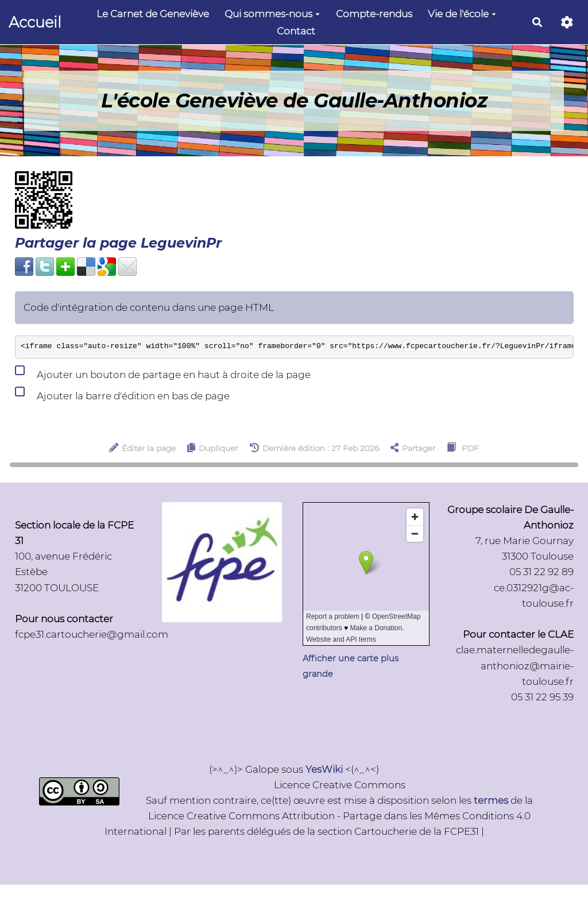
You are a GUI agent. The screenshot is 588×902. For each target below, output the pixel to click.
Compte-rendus (374, 14)
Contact (296, 31)
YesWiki (324, 769)
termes (491, 800)
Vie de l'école (462, 14)
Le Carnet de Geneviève (153, 14)
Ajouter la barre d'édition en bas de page (122, 394)
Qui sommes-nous (272, 14)
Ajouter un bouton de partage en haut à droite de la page (163, 372)
